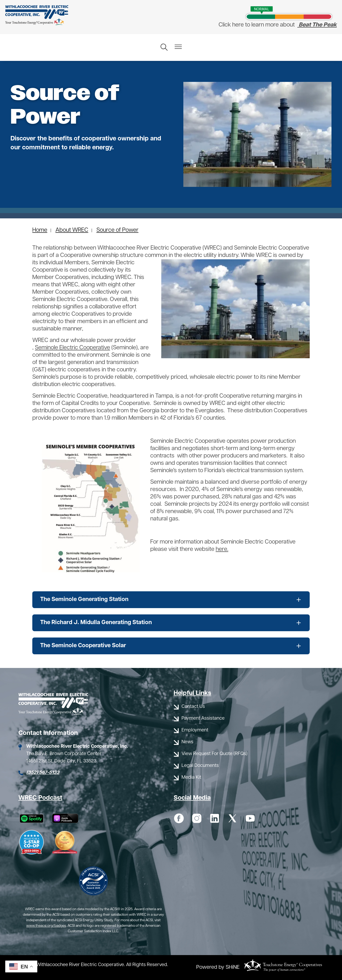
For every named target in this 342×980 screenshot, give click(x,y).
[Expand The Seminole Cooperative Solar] (171, 646)
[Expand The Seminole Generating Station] (171, 600)
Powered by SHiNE (218, 967)
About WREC (72, 230)
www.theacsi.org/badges (46, 926)
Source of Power (117, 230)
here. (222, 549)
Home (40, 230)
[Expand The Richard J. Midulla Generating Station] (171, 623)
